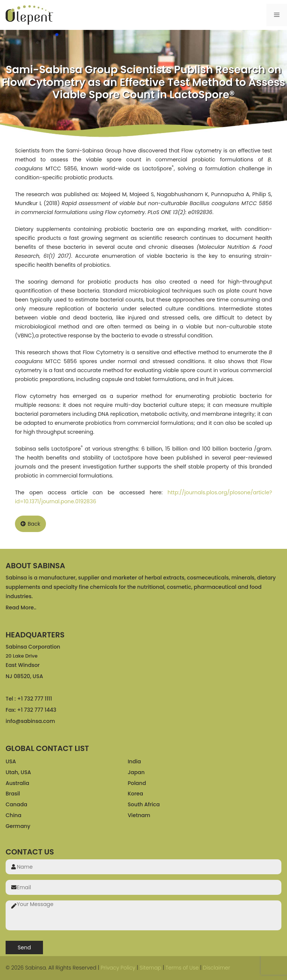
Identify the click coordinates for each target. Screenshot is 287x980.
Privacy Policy (118, 968)
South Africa (144, 804)
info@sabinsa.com (30, 721)
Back (30, 524)
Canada (16, 804)
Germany (18, 826)
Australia (17, 783)
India (134, 761)
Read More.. (21, 608)
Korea (135, 794)
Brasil (13, 794)
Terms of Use (182, 968)
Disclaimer (217, 968)
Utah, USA (18, 772)
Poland (137, 783)
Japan (136, 772)
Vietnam (139, 815)
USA (11, 761)
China (13, 815)
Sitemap (150, 968)
